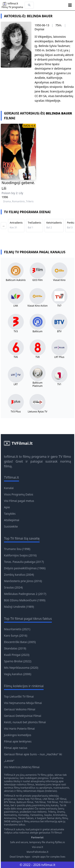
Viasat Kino (59, 280)
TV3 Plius (16, 412)
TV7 (59, 306)
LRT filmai (61, 799)
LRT (16, 384)
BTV (59, 331)
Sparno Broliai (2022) (18, 661)
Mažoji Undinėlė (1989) (19, 607)
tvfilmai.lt (11, 457)
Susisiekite (11, 526)
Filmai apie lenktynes (18, 741)
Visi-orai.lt (37, 847)
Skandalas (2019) (15, 648)
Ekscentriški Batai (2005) (20, 642)
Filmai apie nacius (16, 748)
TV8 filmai (52, 802)
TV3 (16, 331)
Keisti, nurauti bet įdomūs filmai (25, 722)
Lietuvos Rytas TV (38, 412)
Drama (7, 202)
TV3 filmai (36, 799)
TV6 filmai (40, 802)
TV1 (59, 384)
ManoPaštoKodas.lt (37, 852)
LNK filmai (48, 799)
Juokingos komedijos (18, 735)
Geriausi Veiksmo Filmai (20, 709)
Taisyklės (10, 514)
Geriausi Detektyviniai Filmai (23, 716)
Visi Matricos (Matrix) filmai (22, 767)
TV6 (16, 357)
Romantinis (18, 202)
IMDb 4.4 (29, 126)
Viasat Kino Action (37, 306)
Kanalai (9, 488)
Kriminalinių (60, 815)
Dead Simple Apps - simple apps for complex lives (37, 857)
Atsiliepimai (12, 520)
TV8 (37, 357)
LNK (16, 306)
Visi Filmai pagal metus (19, 501)
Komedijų (24, 815)
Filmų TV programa (12, 7)
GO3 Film (38, 280)
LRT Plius (59, 357)
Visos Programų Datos (19, 494)
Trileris (30, 202)
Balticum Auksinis (16, 280)
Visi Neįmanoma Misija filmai (23, 703)
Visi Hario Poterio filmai (19, 729)
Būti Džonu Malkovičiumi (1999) (25, 600)
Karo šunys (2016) (16, 636)
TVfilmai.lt (10, 775)
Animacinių (10, 818)
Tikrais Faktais (26, 818)
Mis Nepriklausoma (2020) (21, 668)
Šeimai (51, 818)
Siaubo (48, 815)
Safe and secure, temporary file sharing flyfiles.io (38, 842)
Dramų (61, 812)
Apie (7, 507)
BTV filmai (10, 802)
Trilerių (52, 812)
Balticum (37, 331)
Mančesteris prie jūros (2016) (23, 581)
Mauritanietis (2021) (17, 629)
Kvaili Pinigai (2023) (17, 655)
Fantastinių (37, 815)
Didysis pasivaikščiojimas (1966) (25, 568)
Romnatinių (10, 815)
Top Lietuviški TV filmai (19, 696)
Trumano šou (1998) (17, 549)
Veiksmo (42, 812)
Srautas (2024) (13, 587)
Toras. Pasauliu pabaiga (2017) (24, 562)
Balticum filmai (25, 802)
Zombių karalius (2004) (19, 575)
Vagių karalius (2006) (18, 674)
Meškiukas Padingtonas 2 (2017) (25, 594)
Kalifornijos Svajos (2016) (20, 555)
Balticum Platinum (37, 384)
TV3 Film (64, 802)
